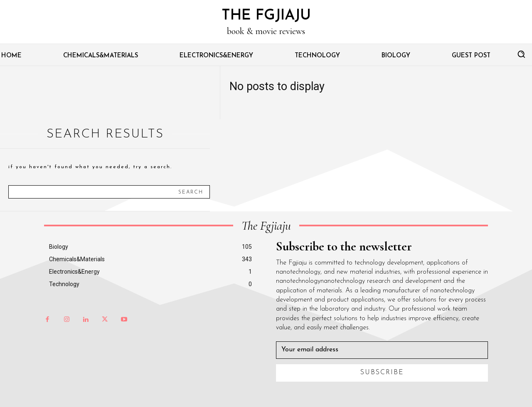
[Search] (191, 192)
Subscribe (382, 373)
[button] (521, 54)
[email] (382, 350)
